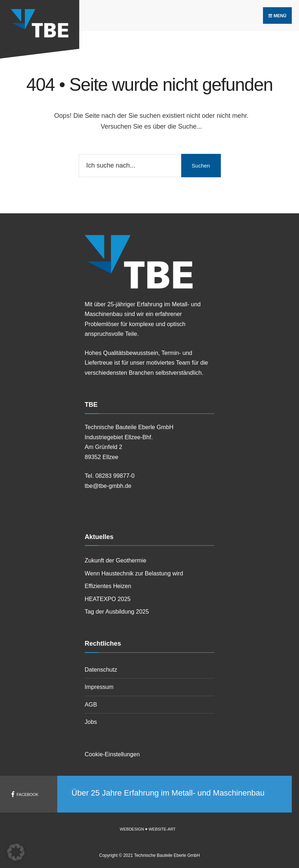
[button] (16, 852)
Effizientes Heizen (108, 586)
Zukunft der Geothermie (115, 560)
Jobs (91, 722)
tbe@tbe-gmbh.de (108, 486)
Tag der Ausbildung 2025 (117, 611)
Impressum (99, 687)
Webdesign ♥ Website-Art (148, 829)
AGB (91, 704)
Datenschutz (101, 669)
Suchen (201, 166)
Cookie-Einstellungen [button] (112, 754)
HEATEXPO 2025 (108, 599)
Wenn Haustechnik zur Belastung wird (134, 573)
